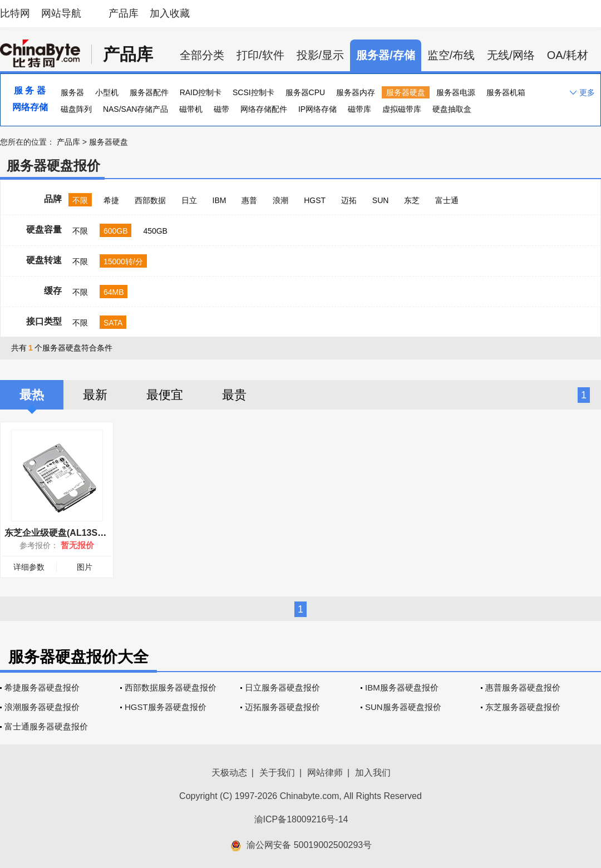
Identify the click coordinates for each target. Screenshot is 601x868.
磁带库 (359, 109)
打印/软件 (260, 55)
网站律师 (325, 773)
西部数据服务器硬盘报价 (171, 687)
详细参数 (29, 567)
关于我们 (277, 773)
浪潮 (280, 200)
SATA (113, 323)
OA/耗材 (568, 55)
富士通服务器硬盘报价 (46, 726)
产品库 (124, 13)
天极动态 (229, 773)
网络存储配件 (264, 109)
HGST (315, 200)
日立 (189, 200)
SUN (381, 200)
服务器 (72, 92)
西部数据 (150, 200)
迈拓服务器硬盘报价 (282, 707)
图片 (85, 567)
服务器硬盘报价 (53, 166)
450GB (155, 231)
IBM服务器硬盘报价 (402, 687)
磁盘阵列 (76, 109)
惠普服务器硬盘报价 (523, 687)
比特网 (15, 13)
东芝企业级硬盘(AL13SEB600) (66, 533)
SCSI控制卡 (253, 92)
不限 (80, 200)
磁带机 (191, 109)
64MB (114, 292)
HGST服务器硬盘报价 (166, 707)
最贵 (234, 395)
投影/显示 (321, 55)
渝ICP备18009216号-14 (301, 819)
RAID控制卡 (201, 92)
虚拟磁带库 (402, 109)
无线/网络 (511, 55)
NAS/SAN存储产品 (136, 109)
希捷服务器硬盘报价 (42, 687)
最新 (95, 395)
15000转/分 (123, 262)
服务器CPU (306, 92)
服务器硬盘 (406, 92)
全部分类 (202, 55)
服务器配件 (149, 92)
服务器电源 (456, 92)
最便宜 (165, 395)
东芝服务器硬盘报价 (523, 707)
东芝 (412, 200)
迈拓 (349, 200)
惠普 (249, 200)
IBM (220, 200)
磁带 (221, 109)
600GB (116, 231)
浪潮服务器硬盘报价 (42, 707)
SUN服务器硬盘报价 (403, 707)
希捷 (111, 200)
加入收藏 (170, 13)
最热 (32, 395)
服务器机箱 (506, 92)
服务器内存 (356, 92)
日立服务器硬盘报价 (282, 687)
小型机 (107, 92)
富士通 (447, 200)
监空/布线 (451, 55)
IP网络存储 (317, 109)
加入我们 (373, 773)
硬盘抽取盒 (452, 109)
